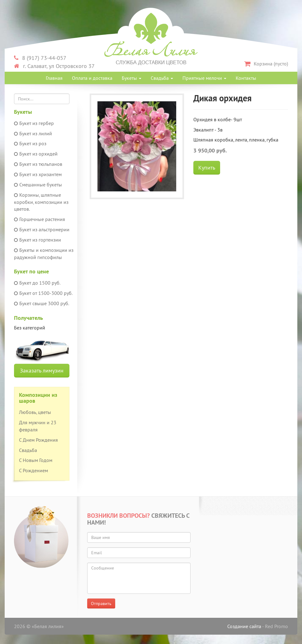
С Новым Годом (36, 460)
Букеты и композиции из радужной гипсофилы (44, 254)
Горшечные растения (40, 219)
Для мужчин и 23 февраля (38, 426)
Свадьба (162, 78)
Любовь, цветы (35, 412)
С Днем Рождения (38, 440)
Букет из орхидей (36, 154)
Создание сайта (244, 626)
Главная (54, 78)
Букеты (132, 78)
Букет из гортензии (38, 240)
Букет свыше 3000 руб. (42, 303)
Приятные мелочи (204, 78)
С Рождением (33, 470)
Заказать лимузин (42, 370)
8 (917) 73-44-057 (40, 58)
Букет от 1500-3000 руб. (43, 293)
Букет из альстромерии (42, 229)
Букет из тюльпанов (38, 164)
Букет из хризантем (38, 174)
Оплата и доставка (92, 78)
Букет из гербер (34, 123)
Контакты (246, 78)
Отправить (101, 603)
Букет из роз (30, 143)
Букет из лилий (33, 133)
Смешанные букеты (38, 185)
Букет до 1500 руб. (37, 283)
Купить (207, 168)
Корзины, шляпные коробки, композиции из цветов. (41, 202)
